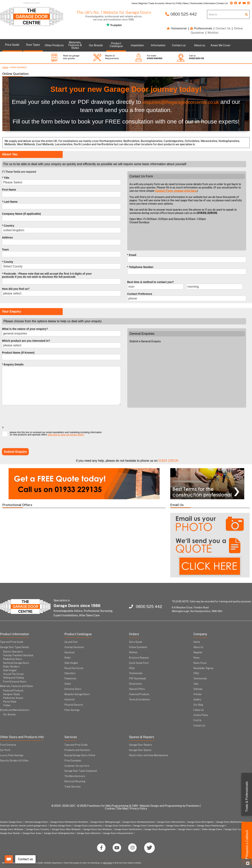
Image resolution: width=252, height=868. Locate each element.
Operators (70, 673)
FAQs (132, 668)
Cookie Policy (201, 715)
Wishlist (213, 33)
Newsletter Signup (203, 668)
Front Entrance (8, 745)
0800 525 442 (181, 14)
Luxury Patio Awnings (12, 755)
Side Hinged (10, 670)
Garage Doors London (189, 829)
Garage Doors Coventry (38, 829)
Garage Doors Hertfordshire (128, 829)
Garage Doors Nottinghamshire (59, 833)
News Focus (200, 663)
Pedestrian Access (13, 698)
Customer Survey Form (77, 766)
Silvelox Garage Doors (61, 826)
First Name (9, 190)
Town (5, 250)
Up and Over (71, 642)
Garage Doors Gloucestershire (118, 833)
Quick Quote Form (139, 663)
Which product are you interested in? (26, 341)
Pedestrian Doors (13, 659)
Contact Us (223, 28)
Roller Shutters (11, 667)
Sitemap (198, 689)
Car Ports (5, 750)
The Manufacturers (75, 776)
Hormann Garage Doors (36, 822)
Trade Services (72, 787)
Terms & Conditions (139, 700)
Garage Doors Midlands (12, 829)
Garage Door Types (234, 829)
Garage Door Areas (32, 833)
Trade (247, 797)
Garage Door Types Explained (81, 771)
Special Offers (137, 689)
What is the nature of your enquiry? (25, 329)
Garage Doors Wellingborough (105, 822)
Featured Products (13, 691)
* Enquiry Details (13, 364)
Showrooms (135, 684)
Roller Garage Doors (212, 829)
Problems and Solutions (77, 750)
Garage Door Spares (140, 750)
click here (107, 863)
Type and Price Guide (12, 642)
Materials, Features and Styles (16, 686)
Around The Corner (14, 674)
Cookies (110, 808)
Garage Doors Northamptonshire (139, 822)
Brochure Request (139, 658)
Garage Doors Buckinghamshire (160, 829)
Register (198, 653)
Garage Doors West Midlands (66, 829)
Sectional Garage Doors (16, 663)
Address (7, 237)
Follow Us (199, 710)
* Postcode (47, 275)
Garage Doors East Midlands (98, 829)
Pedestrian (70, 679)
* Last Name (10, 202)
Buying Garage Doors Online (80, 755)
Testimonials (136, 673)
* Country (8, 226)
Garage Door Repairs (140, 745)
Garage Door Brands (10, 833)
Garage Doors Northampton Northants (69, 822)
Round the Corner (74, 668)
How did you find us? (16, 289)
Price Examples (73, 761)
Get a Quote (136, 642)
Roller (68, 658)
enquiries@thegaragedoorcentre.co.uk (181, 102)
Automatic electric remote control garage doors (24, 826)
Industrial (69, 700)
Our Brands (9, 715)
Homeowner (177, 28)
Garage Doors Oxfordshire (118, 826)
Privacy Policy (138, 808)
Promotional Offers (17, 505)
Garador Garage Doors (11, 822)
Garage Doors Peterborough (211, 826)
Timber (7, 705)
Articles (198, 694)
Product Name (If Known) (18, 353)
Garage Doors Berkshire (89, 833)
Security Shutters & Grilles (14, 761)
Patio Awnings (72, 710)
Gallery (197, 700)
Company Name (21, 214)
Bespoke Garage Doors (77, 694)
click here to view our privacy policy (66, 435)
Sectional (69, 653)
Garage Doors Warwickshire (171, 822)
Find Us (197, 720)
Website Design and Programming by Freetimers (170, 806)
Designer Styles (12, 694)
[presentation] (32, 418)
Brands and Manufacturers (15, 710)
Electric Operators (13, 652)
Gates (68, 684)
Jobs (196, 684)
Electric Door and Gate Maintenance (148, 755)
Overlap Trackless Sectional (18, 655)
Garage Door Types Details (14, 647)
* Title (6, 178)
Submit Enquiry (15, 452)
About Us (198, 647)
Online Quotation (138, 647)
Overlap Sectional (74, 647)
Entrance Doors (73, 689)
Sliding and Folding (13, 678)
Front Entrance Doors (15, 682)
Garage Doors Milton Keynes (180, 826)
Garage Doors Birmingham (201, 822)
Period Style (10, 702)
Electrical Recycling (75, 781)
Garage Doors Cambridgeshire (148, 826)
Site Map (122, 808)
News (196, 658)
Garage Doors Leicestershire (88, 826)
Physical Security (74, 705)
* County (8, 262)
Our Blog (198, 705)
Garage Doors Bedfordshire (230, 822)
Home (5, 67)
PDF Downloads (137, 679)
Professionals (201, 28)
